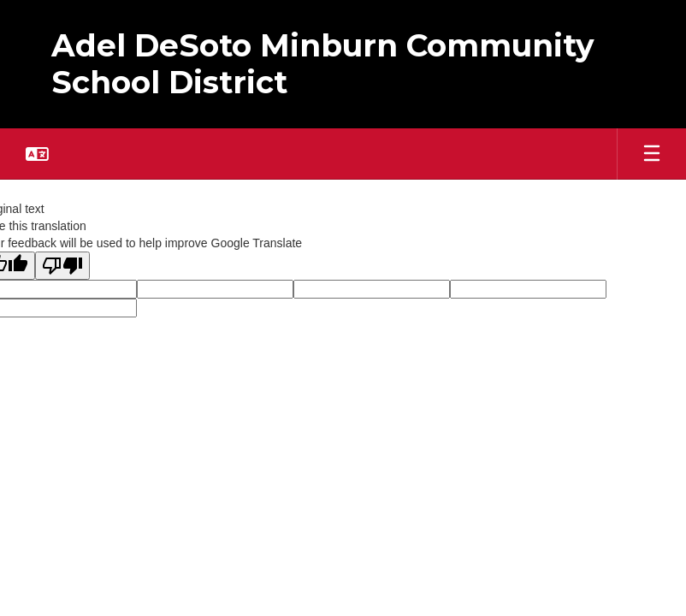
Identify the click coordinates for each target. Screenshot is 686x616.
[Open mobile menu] (652, 154)
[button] (37, 154)
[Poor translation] (62, 266)
